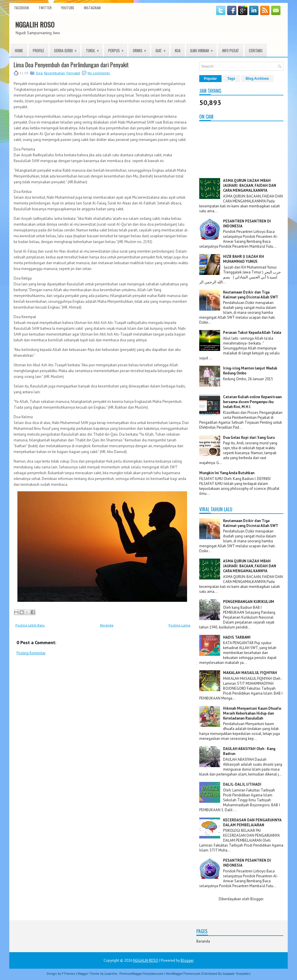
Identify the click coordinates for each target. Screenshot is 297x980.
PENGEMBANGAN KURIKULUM (249, 602)
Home (19, 50)
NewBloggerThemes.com (183, 974)
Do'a (39, 73)
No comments (99, 73)
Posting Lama (179, 625)
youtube (68, 8)
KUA (178, 50)
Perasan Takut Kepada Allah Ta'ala (252, 333)
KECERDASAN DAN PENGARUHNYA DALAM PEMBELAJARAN (252, 823)
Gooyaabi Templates (236, 974)
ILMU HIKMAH (203, 49)
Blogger (257, 899)
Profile (38, 50)
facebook (22, 8)
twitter (45, 8)
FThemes (68, 974)
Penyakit (73, 73)
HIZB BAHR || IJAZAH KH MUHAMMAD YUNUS (243, 259)
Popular (210, 79)
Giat (162, 49)
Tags (231, 79)
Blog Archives (257, 79)
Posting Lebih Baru (30, 625)
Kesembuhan (55, 73)
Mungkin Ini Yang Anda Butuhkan (227, 473)
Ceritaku (256, 50)
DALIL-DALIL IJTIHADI (242, 784)
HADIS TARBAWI (237, 637)
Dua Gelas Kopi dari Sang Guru (249, 438)
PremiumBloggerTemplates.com (141, 974)
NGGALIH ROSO (35, 24)
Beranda (107, 625)
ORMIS (141, 49)
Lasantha (111, 974)
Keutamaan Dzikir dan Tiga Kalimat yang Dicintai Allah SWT (251, 295)
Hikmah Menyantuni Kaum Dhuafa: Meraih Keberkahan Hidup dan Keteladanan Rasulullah (252, 713)
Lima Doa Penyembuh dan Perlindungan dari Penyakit (71, 65)
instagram (92, 8)
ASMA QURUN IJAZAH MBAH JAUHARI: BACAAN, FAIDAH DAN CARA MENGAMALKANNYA (250, 185)
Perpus (118, 49)
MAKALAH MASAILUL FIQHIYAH (250, 673)
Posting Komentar (31, 653)
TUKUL (94, 49)
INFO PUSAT (231, 50)
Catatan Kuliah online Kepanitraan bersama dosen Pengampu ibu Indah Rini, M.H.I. (252, 402)
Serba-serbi (67, 49)
